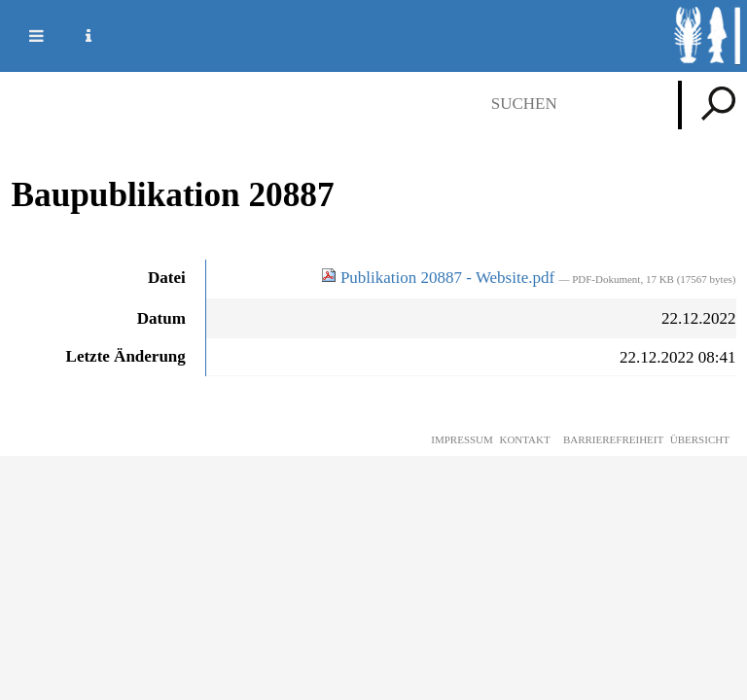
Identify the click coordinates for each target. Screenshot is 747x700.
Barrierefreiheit (613, 439)
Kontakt (524, 439)
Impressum (462, 439)
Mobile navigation (24, 36)
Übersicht (700, 439)
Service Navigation (77, 36)
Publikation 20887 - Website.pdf (440, 278)
